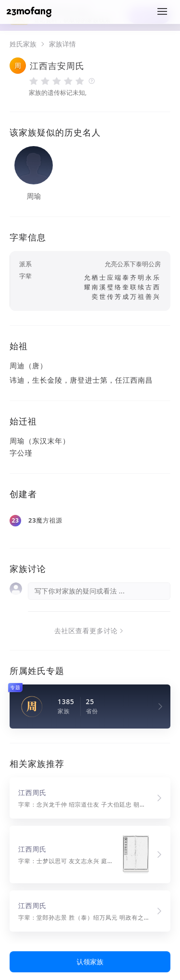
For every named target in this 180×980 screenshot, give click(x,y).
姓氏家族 (23, 44)
